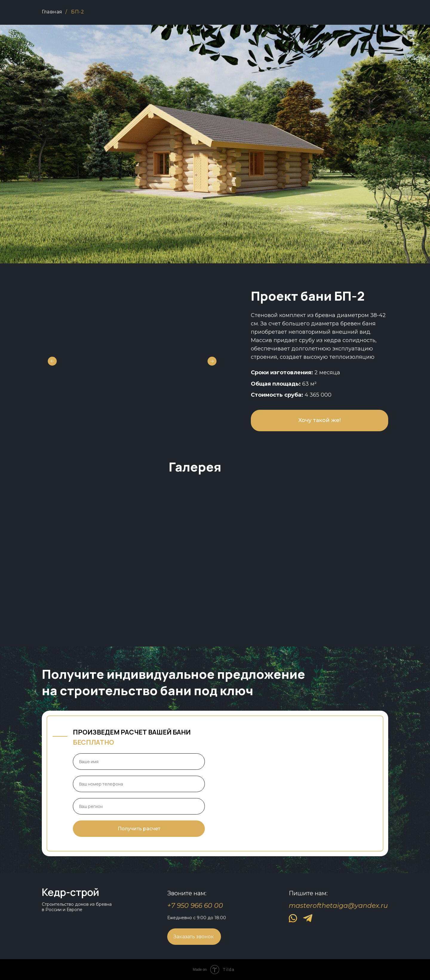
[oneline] (139, 806)
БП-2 (77, 12)
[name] (139, 762)
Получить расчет (139, 829)
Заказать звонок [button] (194, 937)
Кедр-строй (70, 892)
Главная (52, 12)
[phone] (139, 784)
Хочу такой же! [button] (320, 420)
